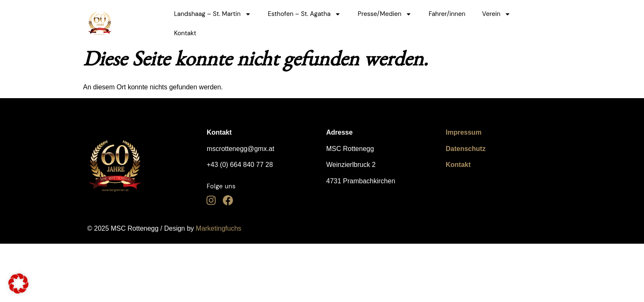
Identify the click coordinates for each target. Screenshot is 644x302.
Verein (497, 14)
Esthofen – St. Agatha (305, 14)
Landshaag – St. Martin (213, 14)
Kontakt (185, 33)
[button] (18, 284)
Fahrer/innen (447, 14)
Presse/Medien (385, 14)
